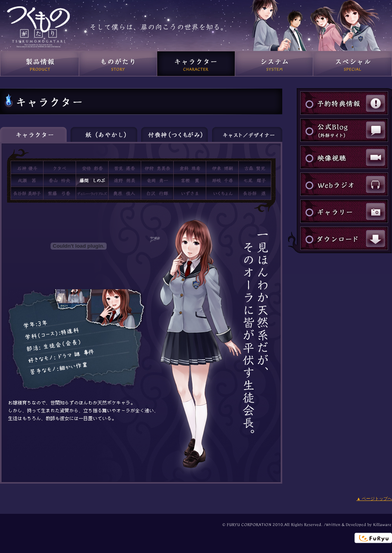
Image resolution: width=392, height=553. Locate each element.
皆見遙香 (125, 167)
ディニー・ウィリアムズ (92, 193)
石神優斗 (27, 167)
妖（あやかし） (104, 134)
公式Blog (344, 130)
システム (274, 64)
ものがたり (118, 64)
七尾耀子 (255, 180)
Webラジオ (344, 184)
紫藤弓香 (60, 193)
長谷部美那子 (27, 193)
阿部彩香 (92, 167)
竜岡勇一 (157, 180)
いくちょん (222, 193)
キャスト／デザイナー (247, 134)
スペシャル (353, 64)
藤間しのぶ (92, 180)
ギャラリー (344, 211)
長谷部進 (255, 193)
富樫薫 (190, 180)
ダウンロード (344, 238)
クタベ (60, 167)
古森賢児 (255, 167)
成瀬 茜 (27, 180)
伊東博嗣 (222, 167)
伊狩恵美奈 (157, 167)
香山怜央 (60, 180)
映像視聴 (344, 157)
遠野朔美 (125, 180)
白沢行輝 (157, 193)
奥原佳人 (125, 193)
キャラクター (196, 64)
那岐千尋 (222, 180)
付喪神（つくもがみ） (174, 134)
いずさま (190, 193)
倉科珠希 (190, 167)
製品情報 (40, 64)
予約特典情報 (344, 103)
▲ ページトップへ (374, 499)
